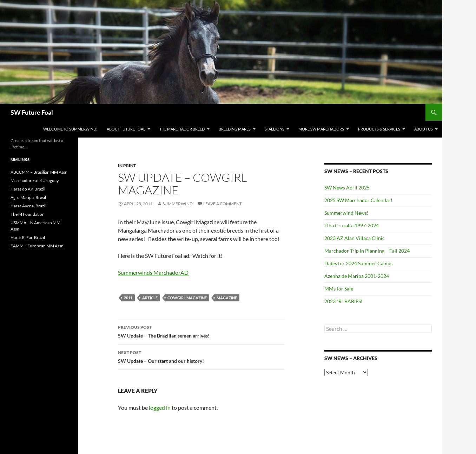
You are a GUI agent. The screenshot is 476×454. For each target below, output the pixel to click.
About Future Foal (126, 129)
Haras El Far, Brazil (28, 237)
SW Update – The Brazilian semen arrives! (201, 331)
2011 (128, 298)
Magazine (227, 298)
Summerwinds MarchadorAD (153, 272)
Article (150, 298)
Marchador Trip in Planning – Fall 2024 (367, 251)
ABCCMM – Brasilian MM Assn (39, 172)
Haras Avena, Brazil (28, 206)
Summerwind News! (346, 213)
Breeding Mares (235, 129)
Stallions (275, 129)
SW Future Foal (32, 112)
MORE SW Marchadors (321, 129)
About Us (424, 129)
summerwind (178, 204)
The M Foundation (28, 214)
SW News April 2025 (347, 188)
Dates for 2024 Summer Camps (358, 263)
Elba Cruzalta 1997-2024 (352, 225)
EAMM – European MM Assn (37, 246)
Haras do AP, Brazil (28, 189)
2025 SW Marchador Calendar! (358, 200)
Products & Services (379, 129)
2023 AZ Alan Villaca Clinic (355, 238)
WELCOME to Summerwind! (70, 129)
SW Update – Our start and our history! (201, 356)
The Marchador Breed (182, 129)
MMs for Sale (339, 289)
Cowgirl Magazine (187, 298)
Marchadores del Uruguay (35, 181)
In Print (127, 165)
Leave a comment (223, 204)
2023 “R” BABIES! (343, 301)
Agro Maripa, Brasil (28, 197)
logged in (160, 408)
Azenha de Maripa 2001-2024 (357, 276)
